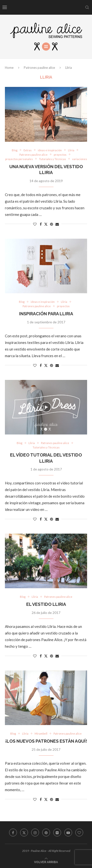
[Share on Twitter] (46, 224)
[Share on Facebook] (41, 224)
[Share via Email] (57, 224)
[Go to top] (46, 862)
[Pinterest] (46, 833)
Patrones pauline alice (39, 68)
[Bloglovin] (79, 833)
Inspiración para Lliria (46, 314)
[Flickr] (57, 833)
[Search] (87, 7)
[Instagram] (35, 833)
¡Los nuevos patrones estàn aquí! (46, 741)
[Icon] (46, 407)
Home (9, 68)
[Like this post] (35, 224)
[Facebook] (13, 833)
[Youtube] (68, 833)
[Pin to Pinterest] (52, 224)
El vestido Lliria (46, 604)
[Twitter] (24, 833)
